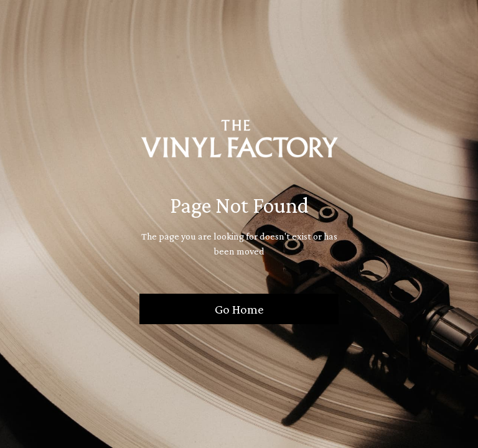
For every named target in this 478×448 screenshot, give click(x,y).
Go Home (239, 309)
